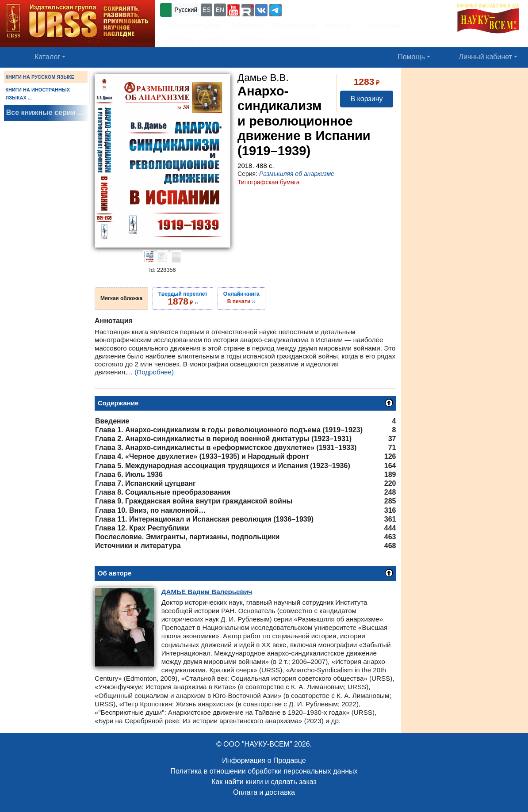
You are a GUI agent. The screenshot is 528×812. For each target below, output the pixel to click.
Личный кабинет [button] (486, 57)
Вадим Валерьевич (207, 592)
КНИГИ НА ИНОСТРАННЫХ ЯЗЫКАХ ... (38, 94)
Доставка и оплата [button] (196, 40)
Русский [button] (186, 10)
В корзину (366, 99)
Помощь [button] (411, 57)
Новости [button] (340, 26)
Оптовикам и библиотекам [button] (280, 40)
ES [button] (207, 10)
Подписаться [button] (294, 26)
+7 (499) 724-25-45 (316, 9)
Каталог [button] (47, 57)
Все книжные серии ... (45, 112)
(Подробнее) (154, 372)
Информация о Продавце (264, 761)
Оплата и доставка (264, 792)
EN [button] (220, 10)
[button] (233, 10)
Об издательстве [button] (193, 26)
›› (183, 298)
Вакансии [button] (382, 26)
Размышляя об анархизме (297, 174)
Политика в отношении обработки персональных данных (264, 771)
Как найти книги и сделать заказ (264, 782)
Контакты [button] (247, 26)
